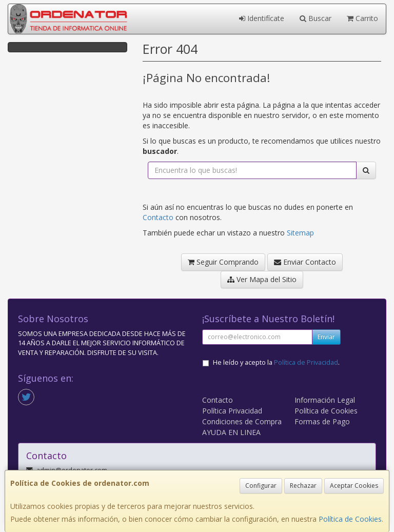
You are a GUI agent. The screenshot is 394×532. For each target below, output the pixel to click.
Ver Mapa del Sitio (262, 279)
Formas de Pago (322, 421)
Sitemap (300, 233)
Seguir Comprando (223, 262)
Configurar (261, 486)
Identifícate (262, 18)
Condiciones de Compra (242, 421)
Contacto (158, 217)
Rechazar (303, 486)
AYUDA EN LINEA (231, 432)
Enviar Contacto (305, 262)
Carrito (362, 18)
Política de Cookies (350, 519)
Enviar (326, 337)
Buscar (316, 18)
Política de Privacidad (306, 362)
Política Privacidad (232, 411)
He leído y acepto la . (276, 362)
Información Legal (325, 400)
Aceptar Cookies (354, 486)
